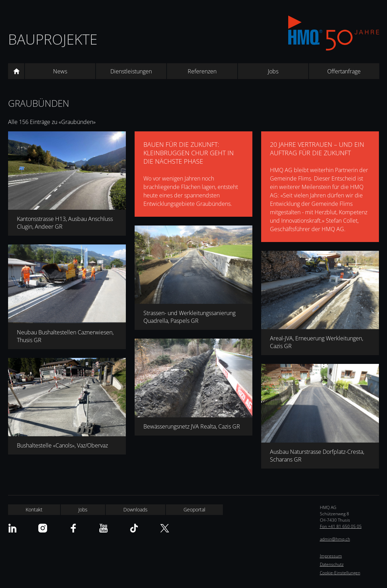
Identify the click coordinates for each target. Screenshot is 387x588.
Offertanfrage (344, 71)
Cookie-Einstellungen (340, 573)
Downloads (136, 509)
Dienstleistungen (131, 71)
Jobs (273, 71)
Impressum (331, 556)
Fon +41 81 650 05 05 (341, 526)
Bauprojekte (53, 39)
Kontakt (34, 509)
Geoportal (194, 509)
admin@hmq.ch (335, 539)
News (60, 71)
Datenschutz (332, 564)
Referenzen (202, 71)
